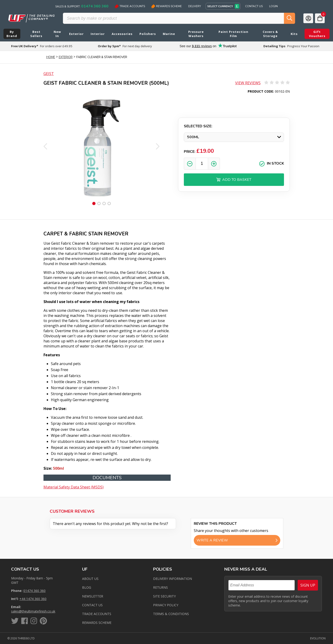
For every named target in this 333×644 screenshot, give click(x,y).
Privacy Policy (166, 605)
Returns (160, 587)
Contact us (92, 605)
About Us (90, 579)
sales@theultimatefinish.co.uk (33, 611)
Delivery (195, 6)
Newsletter (93, 596)
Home (51, 57)
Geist (49, 74)
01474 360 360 (34, 591)
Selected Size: (198, 126)
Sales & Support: (82, 6)
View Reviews (248, 83)
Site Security (164, 596)
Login (273, 6)
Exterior (66, 57)
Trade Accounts (130, 6)
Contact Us (254, 6)
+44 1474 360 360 (33, 599)
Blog (87, 587)
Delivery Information (173, 579)
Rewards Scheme (167, 6)
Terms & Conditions (171, 614)
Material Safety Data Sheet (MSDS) (74, 487)
